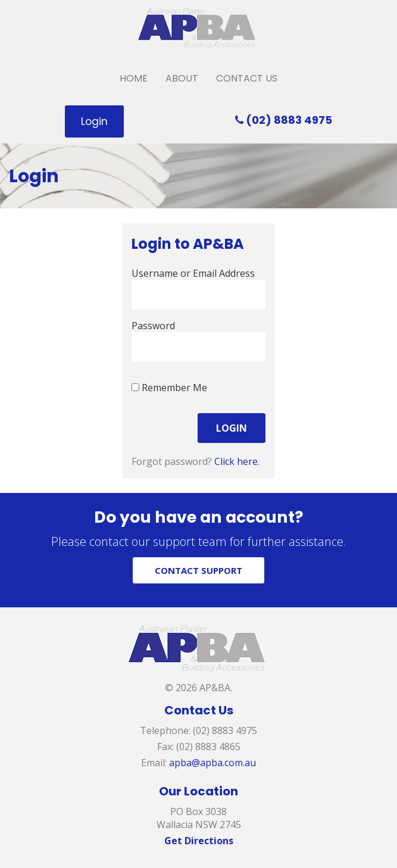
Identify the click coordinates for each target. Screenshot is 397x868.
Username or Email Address (193, 273)
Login (94, 121)
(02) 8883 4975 (284, 120)
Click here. (237, 461)
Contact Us (247, 78)
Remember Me (169, 388)
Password (153, 326)
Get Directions (199, 841)
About (182, 78)
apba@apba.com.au (212, 763)
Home (134, 78)
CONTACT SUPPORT (198, 570)
